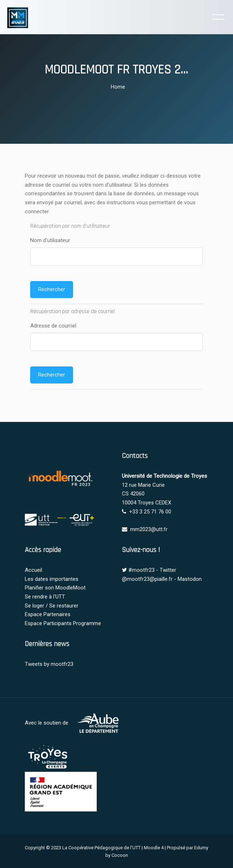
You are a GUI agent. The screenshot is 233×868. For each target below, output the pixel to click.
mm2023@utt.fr (149, 529)
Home (118, 87)
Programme (87, 623)
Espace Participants (48, 623)
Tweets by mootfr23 (49, 664)
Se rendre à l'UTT (45, 597)
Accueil (33, 570)
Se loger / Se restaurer (52, 606)
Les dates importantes (52, 579)
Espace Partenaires (48, 614)
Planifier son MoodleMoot (55, 588)
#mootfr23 (141, 570)
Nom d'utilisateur (50, 240)
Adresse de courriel (53, 326)
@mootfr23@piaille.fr (147, 579)
